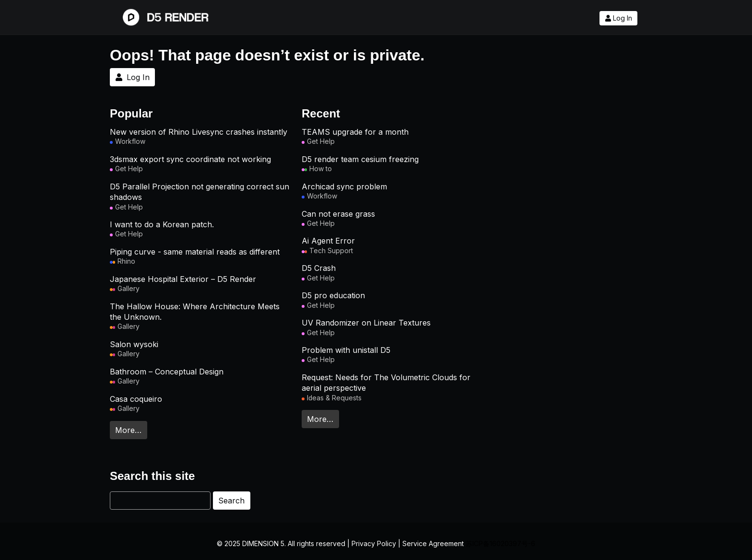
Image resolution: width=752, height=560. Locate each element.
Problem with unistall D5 (346, 350)
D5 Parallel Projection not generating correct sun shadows (200, 192)
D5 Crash (319, 268)
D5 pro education (333, 295)
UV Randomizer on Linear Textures (366, 323)
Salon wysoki (134, 344)
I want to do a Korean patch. (162, 224)
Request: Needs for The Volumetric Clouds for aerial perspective (386, 383)
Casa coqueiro (136, 399)
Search (231, 501)
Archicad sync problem (344, 187)
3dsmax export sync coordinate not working (190, 159)
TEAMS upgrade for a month (355, 132)
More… (128, 430)
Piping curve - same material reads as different (195, 252)
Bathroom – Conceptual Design (167, 372)
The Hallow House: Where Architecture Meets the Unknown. (195, 312)
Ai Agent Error (328, 241)
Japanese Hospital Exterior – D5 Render (183, 279)
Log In (618, 18)
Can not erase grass (338, 214)
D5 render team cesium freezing (360, 159)
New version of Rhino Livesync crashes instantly (199, 132)
